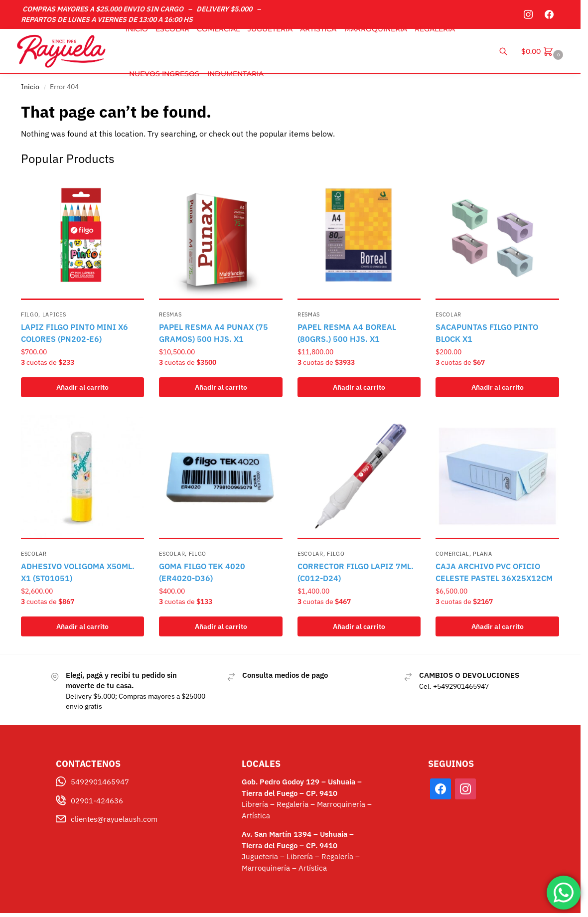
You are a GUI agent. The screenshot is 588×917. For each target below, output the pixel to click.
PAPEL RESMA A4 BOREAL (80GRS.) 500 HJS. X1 (347, 333)
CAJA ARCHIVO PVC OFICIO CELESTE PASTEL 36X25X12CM (494, 572)
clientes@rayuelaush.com (114, 819)
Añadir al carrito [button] (82, 387)
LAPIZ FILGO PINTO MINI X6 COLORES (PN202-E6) (74, 333)
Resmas (170, 314)
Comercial (452, 554)
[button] (543, 51)
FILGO (30, 314)
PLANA (483, 554)
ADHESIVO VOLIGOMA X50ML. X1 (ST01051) (78, 572)
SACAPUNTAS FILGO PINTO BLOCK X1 (487, 333)
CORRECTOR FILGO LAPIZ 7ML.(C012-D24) (356, 572)
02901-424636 (97, 801)
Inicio (30, 87)
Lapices (54, 314)
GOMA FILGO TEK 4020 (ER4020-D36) (202, 572)
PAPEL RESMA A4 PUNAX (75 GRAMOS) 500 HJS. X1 (214, 333)
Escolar (448, 314)
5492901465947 (100, 782)
